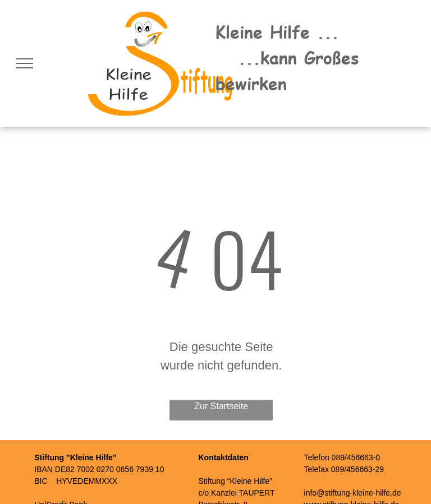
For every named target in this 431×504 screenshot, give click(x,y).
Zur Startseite (221, 406)
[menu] (25, 63)
